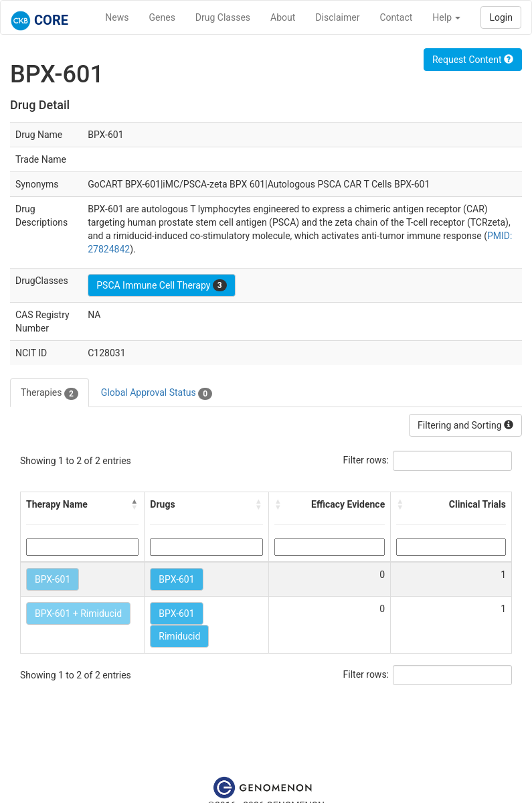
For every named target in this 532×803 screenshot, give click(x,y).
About (283, 17)
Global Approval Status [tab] (157, 393)
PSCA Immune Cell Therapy (161, 285)
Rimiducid (179, 636)
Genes (162, 17)
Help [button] (446, 17)
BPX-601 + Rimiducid (78, 613)
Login (501, 17)
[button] (135, 504)
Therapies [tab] (50, 393)
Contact (396, 17)
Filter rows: (366, 460)
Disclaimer (337, 17)
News (117, 17)
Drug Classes (223, 17)
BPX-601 (53, 579)
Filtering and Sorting (465, 425)
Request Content (473, 60)
